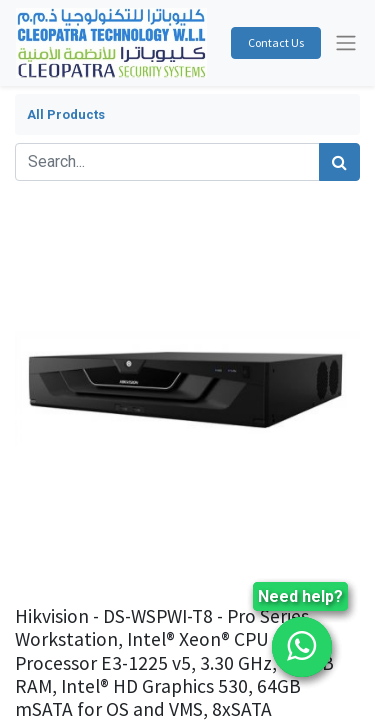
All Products (66, 114)
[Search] (339, 162)
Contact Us (276, 42)
